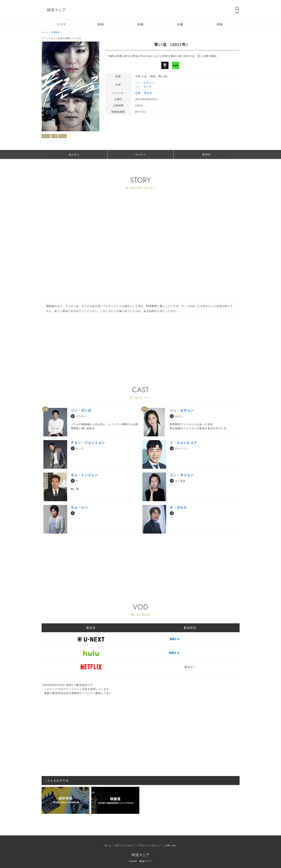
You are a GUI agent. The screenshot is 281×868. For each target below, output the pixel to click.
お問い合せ (171, 845)
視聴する (190, 639)
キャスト (140, 154)
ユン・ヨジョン (182, 475)
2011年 (46, 136)
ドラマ (61, 24)
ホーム (108, 845)
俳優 (140, 24)
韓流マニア (56, 10)
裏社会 (62, 136)
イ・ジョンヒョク (183, 443)
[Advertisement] (141, 343)
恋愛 (54, 136)
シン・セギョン (145, 83)
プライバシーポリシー (149, 845)
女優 (180, 24)
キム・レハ (79, 507)
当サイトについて (125, 845)
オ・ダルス (178, 507)
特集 (220, 24)
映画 (101, 24)
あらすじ (74, 154)
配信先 (207, 154)
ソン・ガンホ (143, 87)
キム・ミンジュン (84, 475)
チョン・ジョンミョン (88, 443)
